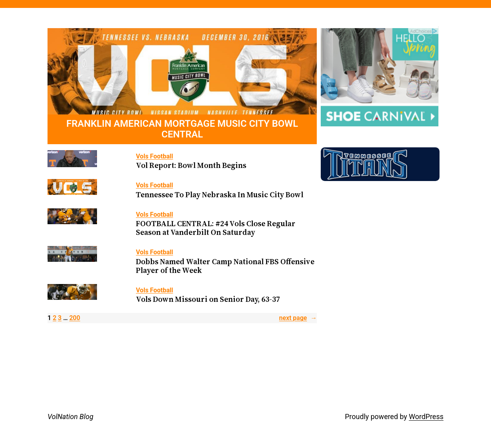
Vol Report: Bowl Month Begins (191, 165)
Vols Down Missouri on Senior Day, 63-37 (208, 299)
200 (75, 318)
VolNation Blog (70, 417)
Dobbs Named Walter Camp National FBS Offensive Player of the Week (225, 266)
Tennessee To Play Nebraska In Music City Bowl (220, 194)
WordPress (426, 417)
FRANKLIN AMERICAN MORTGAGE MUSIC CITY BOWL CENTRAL (182, 129)
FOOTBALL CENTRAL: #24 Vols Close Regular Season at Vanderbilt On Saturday (216, 228)
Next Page (298, 318)
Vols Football (154, 156)
